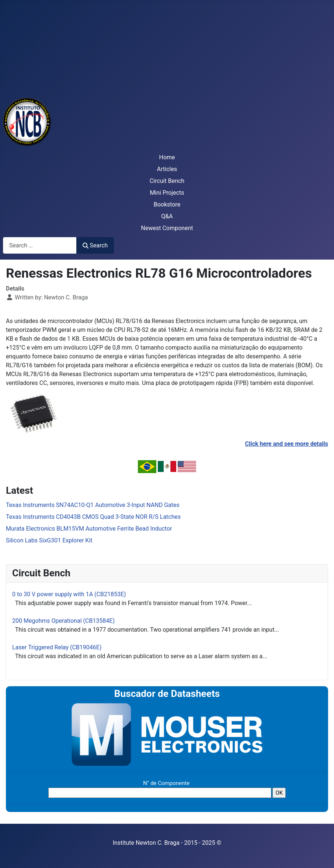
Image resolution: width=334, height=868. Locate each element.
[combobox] (40, 245)
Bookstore (167, 204)
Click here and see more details (287, 444)
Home (167, 157)
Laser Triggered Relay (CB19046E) (57, 647)
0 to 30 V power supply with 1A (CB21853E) (69, 594)
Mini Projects (167, 193)
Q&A (167, 216)
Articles (167, 169)
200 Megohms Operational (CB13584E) (63, 621)
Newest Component (167, 228)
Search (95, 245)
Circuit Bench (167, 181)
